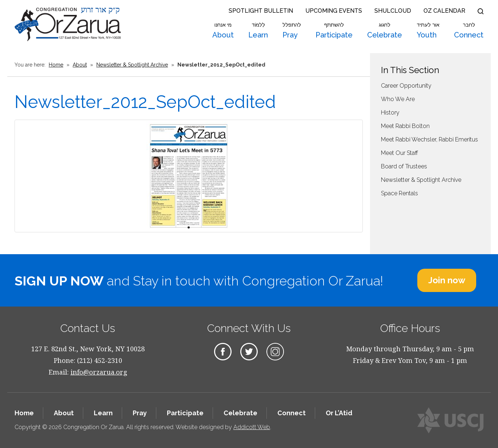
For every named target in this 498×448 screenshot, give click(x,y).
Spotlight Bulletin (261, 11)
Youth (428, 31)
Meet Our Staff (399, 153)
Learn (258, 31)
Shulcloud (393, 11)
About (223, 31)
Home (56, 65)
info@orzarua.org (99, 372)
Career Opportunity (406, 86)
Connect (469, 31)
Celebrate (385, 31)
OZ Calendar (444, 11)
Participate (334, 31)
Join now (447, 280)
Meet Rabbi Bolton (405, 126)
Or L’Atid (339, 413)
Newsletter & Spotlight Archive (132, 65)
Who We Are (398, 99)
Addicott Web (252, 427)
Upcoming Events (334, 11)
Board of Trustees (404, 166)
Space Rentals (399, 193)
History (390, 113)
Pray (292, 31)
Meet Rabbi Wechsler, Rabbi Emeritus (429, 139)
